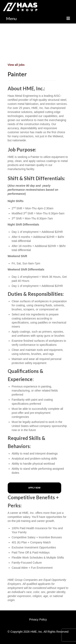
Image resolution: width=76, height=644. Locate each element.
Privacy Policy (38, 620)
